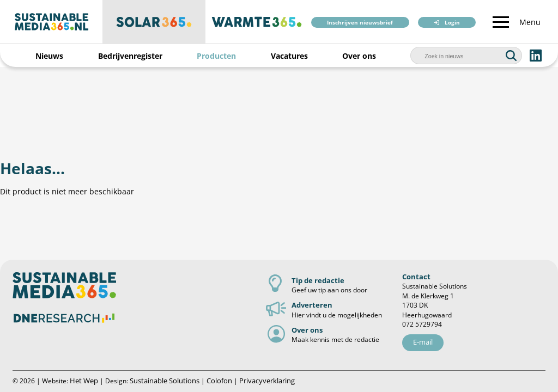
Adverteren (312, 305)
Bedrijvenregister (130, 56)
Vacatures (289, 56)
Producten (216, 56)
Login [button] (452, 23)
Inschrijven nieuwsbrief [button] (360, 23)
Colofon (219, 381)
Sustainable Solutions (165, 381)
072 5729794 (422, 324)
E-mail (423, 342)
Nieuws (49, 56)
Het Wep (84, 381)
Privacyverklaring (267, 381)
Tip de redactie (318, 280)
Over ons (359, 56)
